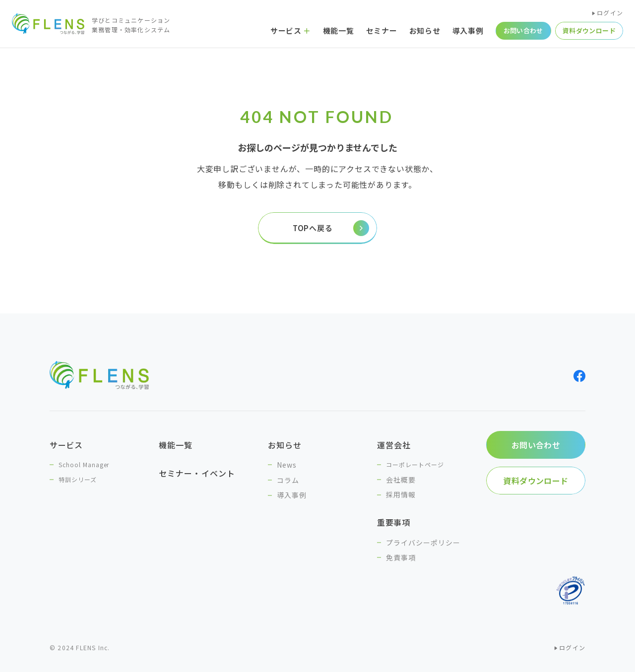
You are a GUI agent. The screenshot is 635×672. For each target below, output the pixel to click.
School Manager (84, 464)
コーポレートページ (415, 464)
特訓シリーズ (78, 479)
